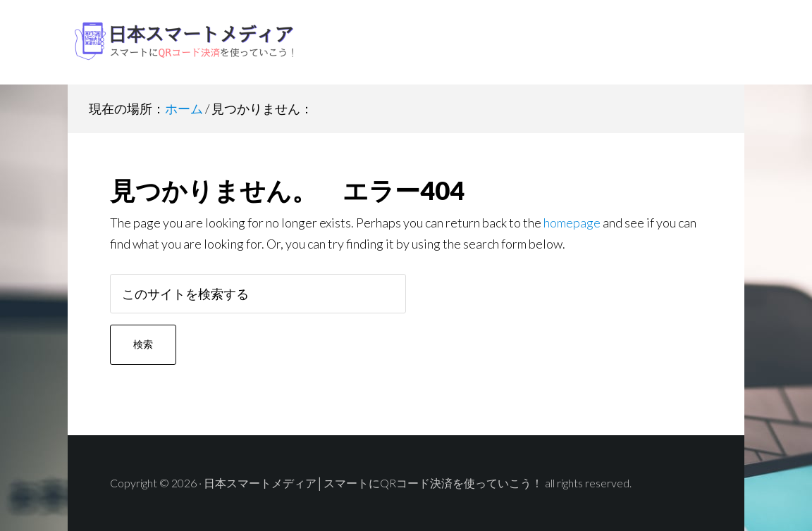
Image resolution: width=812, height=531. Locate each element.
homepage (572, 223)
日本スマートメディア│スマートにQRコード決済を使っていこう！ (180, 42)
